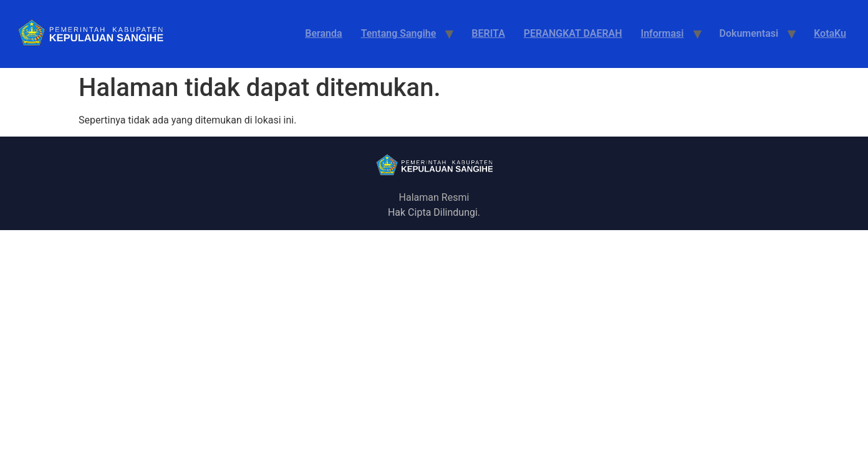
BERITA (488, 33)
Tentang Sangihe (399, 33)
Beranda (323, 33)
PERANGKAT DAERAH (573, 33)
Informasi (663, 33)
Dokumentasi (749, 33)
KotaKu (830, 33)
